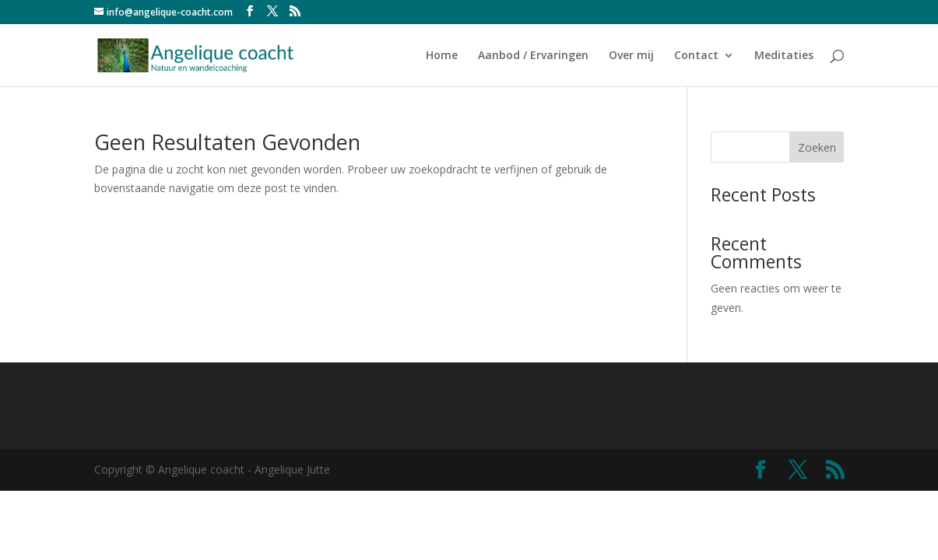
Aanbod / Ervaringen (533, 56)
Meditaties (784, 56)
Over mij (631, 56)
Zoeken (817, 147)
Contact (696, 56)
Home (442, 56)
